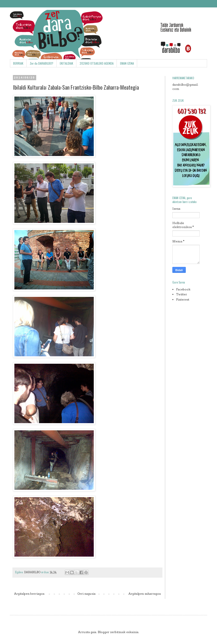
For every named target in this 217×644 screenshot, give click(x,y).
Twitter (182, 294)
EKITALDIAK (66, 63)
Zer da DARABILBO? (42, 63)
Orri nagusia (86, 594)
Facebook (183, 289)
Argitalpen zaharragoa (145, 594)
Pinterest (183, 299)
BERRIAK (18, 63)
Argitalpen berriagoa (29, 594)
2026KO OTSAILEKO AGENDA (97, 63)
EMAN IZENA (127, 63)
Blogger (104, 632)
